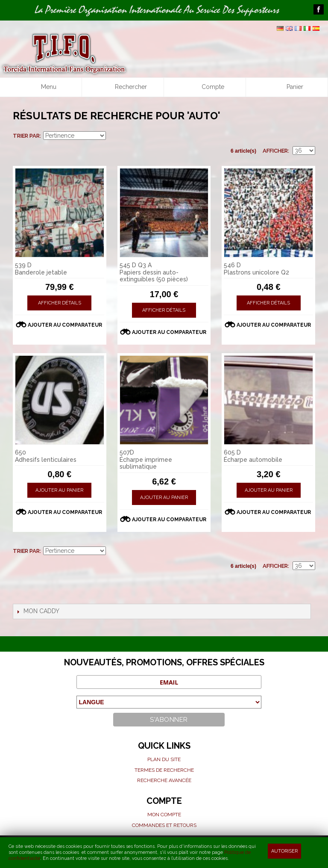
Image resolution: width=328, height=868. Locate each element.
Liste (309, 136)
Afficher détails (60, 303)
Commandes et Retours (164, 825)
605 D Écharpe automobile (253, 456)
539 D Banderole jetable (41, 269)
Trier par (26, 136)
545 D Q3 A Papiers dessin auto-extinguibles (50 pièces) (154, 272)
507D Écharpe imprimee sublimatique (146, 460)
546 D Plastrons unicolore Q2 (256, 269)
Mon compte (164, 815)
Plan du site (164, 759)
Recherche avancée (164, 780)
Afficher (275, 151)
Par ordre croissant (114, 136)
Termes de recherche (164, 770)
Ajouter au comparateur (65, 325)
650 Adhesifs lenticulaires (46, 456)
